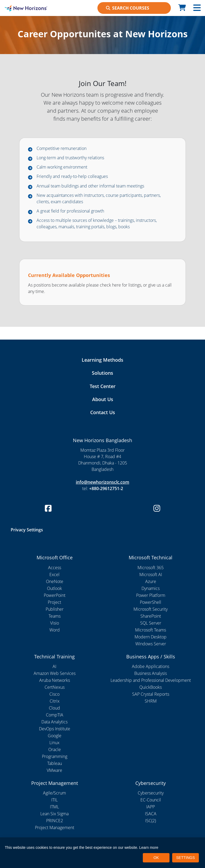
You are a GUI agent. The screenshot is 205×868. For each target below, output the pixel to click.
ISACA (151, 814)
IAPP (151, 807)
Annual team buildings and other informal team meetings (90, 186)
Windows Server (151, 644)
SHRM (151, 701)
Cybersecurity (151, 793)
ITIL (54, 800)
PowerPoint (55, 595)
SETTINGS (186, 858)
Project (54, 602)
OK (156, 858)
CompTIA (55, 715)
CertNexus (55, 687)
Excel (54, 574)
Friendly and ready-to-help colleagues (72, 176)
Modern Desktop (151, 637)
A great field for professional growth (70, 211)
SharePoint (151, 616)
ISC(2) (151, 821)
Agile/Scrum (54, 793)
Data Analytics (54, 722)
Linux (54, 743)
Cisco (54, 694)
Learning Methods (102, 360)
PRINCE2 (55, 821)
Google (55, 736)
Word (55, 630)
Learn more (149, 847)
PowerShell (151, 602)
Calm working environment (62, 167)
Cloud (54, 708)
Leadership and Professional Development (151, 680)
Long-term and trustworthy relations (70, 158)
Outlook (54, 588)
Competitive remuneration (62, 148)
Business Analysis (151, 673)
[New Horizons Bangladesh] (26, 8)
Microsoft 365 (151, 568)
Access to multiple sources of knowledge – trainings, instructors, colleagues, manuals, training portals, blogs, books (97, 223)
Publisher (55, 609)
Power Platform (151, 595)
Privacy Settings (27, 530)
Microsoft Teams (151, 630)
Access (55, 568)
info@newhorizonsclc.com (102, 482)
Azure (151, 581)
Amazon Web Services (55, 673)
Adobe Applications (151, 666)
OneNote (55, 581)
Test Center (103, 386)
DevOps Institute (55, 729)
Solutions (102, 373)
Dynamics (151, 588)
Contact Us (103, 412)
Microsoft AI (151, 574)
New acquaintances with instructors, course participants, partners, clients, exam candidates (99, 198)
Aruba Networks (55, 680)
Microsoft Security (151, 609)
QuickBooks (151, 687)
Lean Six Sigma (54, 814)
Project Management (55, 828)
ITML (54, 807)
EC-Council (151, 800)
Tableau (55, 763)
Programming (55, 756)
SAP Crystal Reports (151, 694)
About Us (103, 399)
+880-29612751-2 (106, 488)
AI (54, 666)
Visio (55, 623)
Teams (55, 616)
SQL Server (151, 623)
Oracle (55, 749)
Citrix (55, 701)
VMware (54, 770)
